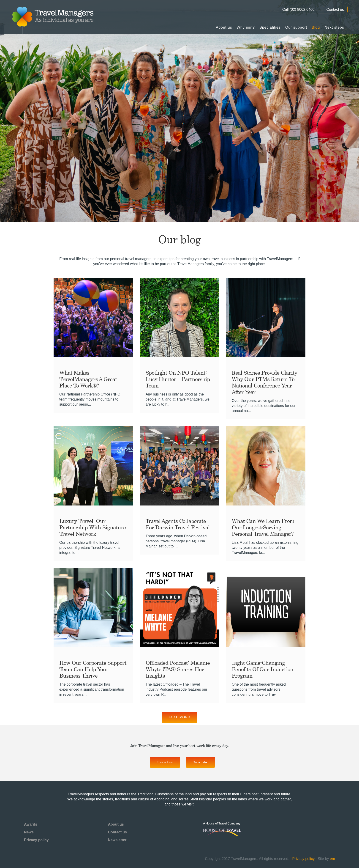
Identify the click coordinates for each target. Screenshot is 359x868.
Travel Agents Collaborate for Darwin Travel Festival (178, 524)
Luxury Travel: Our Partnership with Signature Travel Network (92, 527)
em (332, 859)
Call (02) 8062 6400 (298, 10)
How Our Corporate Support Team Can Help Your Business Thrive (93, 669)
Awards (31, 824)
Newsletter (117, 840)
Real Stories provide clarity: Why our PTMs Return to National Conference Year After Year (265, 382)
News (29, 832)
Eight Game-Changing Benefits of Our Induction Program (262, 669)
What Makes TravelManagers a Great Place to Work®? (88, 379)
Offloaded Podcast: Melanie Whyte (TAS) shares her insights (178, 669)
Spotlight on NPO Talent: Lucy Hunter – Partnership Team (178, 379)
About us (116, 824)
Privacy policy (36, 840)
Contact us (335, 10)
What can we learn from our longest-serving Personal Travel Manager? (263, 527)
